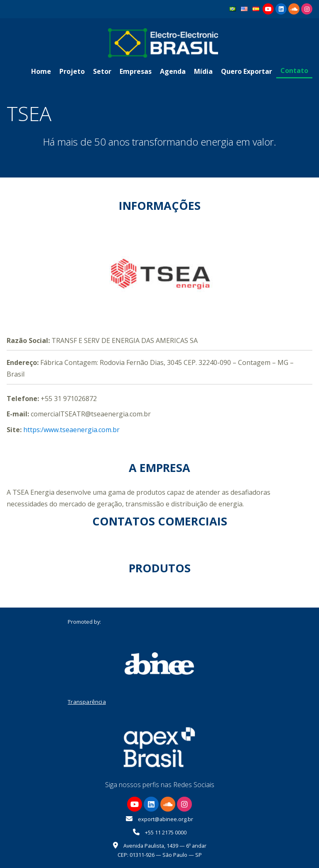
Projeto (72, 71)
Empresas (136, 71)
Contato (294, 71)
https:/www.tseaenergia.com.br (71, 430)
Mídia (203, 71)
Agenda (173, 71)
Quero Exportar (247, 71)
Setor (102, 71)
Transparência (87, 702)
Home (41, 71)
